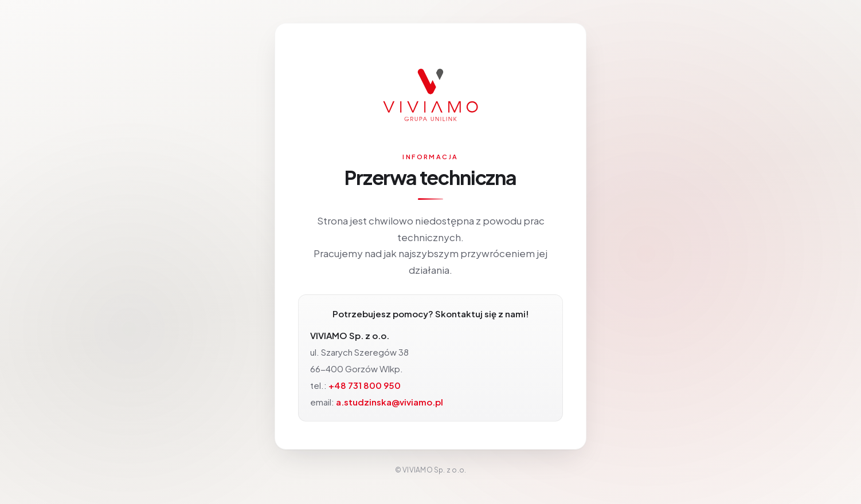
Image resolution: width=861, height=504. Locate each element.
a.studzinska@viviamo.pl (390, 402)
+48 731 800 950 (365, 385)
